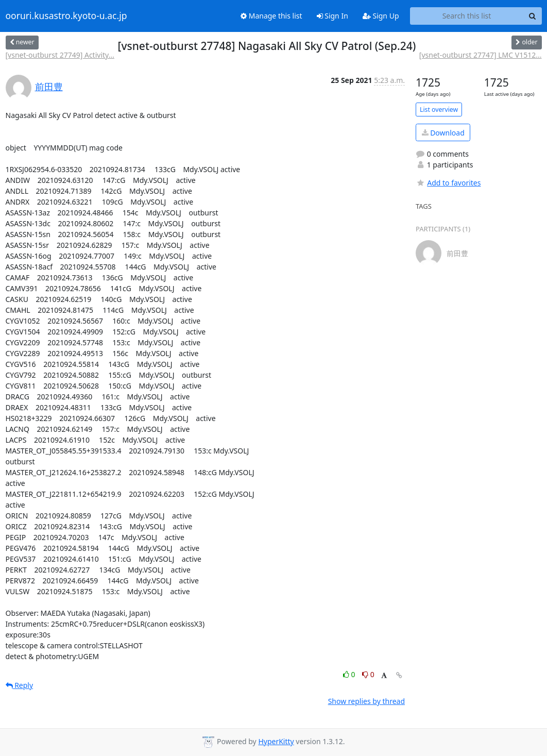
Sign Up (381, 16)
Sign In (332, 16)
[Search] (533, 16)
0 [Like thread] (350, 674)
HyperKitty (276, 741)
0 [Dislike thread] (368, 674)
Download (443, 133)
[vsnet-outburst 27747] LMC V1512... (481, 55)
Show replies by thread (366, 701)
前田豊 (49, 87)
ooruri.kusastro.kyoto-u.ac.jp (66, 16)
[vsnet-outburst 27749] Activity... (60, 55)
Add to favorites (448, 183)
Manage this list (271, 16)
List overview (439, 110)
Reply (20, 685)
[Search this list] (467, 16)
